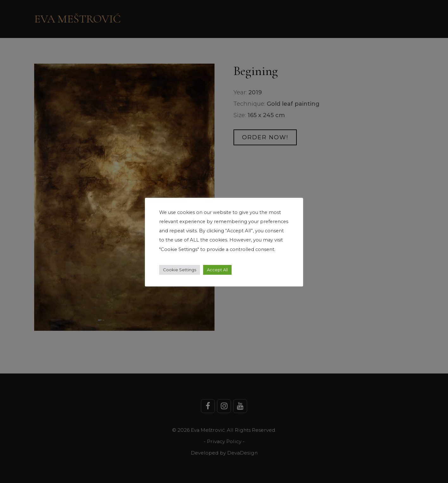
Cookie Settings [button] (180, 270)
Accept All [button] (217, 270)
